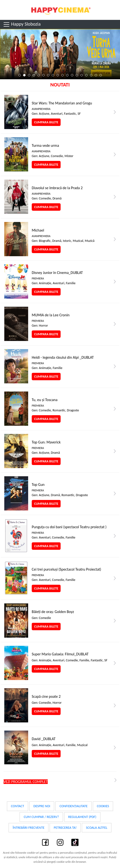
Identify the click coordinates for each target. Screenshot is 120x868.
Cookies (103, 806)
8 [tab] (53, 75)
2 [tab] (24, 75)
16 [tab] (91, 75)
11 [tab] (67, 75)
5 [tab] (39, 75)
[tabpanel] (60, 54)
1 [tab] (20, 75)
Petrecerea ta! (65, 828)
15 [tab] (86, 75)
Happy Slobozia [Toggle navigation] (22, 24)
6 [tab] (43, 75)
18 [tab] (101, 75)
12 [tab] (72, 75)
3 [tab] (29, 75)
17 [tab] (96, 75)
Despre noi (42, 806)
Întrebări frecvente (29, 828)
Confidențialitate (73, 806)
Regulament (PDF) (82, 817)
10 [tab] (63, 75)
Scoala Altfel (97, 828)
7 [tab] (48, 75)
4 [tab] (34, 75)
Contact (18, 806)
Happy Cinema (60, 10)
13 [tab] (77, 75)
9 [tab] (58, 75)
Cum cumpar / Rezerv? (41, 817)
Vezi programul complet (26, 782)
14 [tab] (82, 75)
